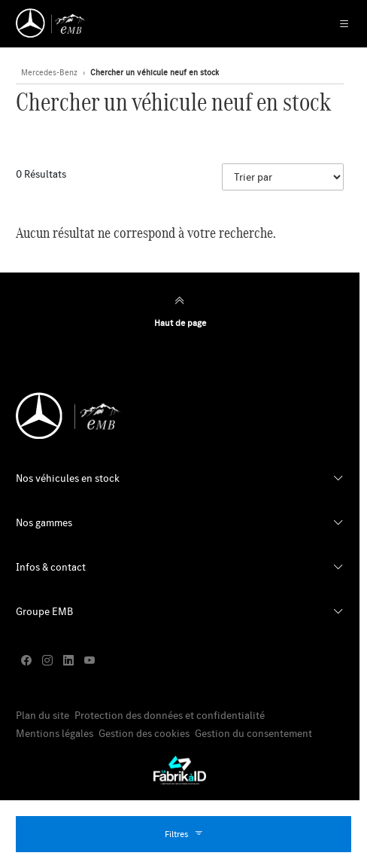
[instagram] (47, 661)
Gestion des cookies (144, 734)
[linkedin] (68, 661)
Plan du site (42, 716)
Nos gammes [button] (44, 522)
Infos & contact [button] (51, 567)
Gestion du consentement (253, 734)
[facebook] (26, 661)
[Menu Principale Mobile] (337, 24)
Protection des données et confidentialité (170, 716)
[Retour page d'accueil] (52, 23)
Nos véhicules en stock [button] (68, 478)
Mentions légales (55, 734)
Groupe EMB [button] (44, 611)
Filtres (184, 834)
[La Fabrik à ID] (180, 770)
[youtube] (89, 661)
